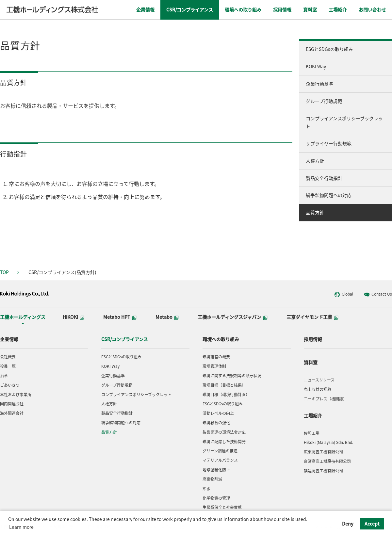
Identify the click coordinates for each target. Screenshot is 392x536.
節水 (206, 489)
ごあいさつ (10, 385)
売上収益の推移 (318, 389)
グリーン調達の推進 (220, 451)
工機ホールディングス (23, 317)
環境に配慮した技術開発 (224, 442)
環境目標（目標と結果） (224, 385)
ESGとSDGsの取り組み (329, 49)
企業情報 (9, 339)
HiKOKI (73, 317)
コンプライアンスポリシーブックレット (344, 122)
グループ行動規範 (324, 101)
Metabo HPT (120, 317)
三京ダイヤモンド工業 (312, 317)
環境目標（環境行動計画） (226, 395)
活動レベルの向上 (218, 413)
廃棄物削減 (212, 479)
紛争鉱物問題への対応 (329, 195)
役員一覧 (8, 366)
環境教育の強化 (216, 423)
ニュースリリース (319, 380)
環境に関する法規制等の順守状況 (232, 376)
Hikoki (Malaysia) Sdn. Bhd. (328, 442)
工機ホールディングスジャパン (233, 317)
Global (344, 294)
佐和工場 (312, 433)
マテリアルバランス (220, 460)
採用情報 (313, 339)
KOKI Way (316, 66)
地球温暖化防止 (216, 470)
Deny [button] (348, 524)
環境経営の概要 (216, 357)
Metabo (167, 317)
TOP (4, 272)
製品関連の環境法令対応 (224, 432)
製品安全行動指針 (324, 178)
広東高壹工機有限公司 (323, 452)
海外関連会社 (12, 413)
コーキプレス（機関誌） (325, 399)
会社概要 (8, 357)
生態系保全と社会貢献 (222, 507)
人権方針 (315, 161)
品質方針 (315, 212)
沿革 (4, 376)
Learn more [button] (21, 527)
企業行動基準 (319, 84)
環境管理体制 (214, 366)
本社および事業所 (16, 395)
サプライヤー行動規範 (329, 143)
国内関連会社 (12, 404)
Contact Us (378, 294)
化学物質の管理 (216, 498)
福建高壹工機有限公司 (323, 471)
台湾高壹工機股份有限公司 (327, 461)
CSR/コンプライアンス (125, 339)
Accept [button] (372, 524)
